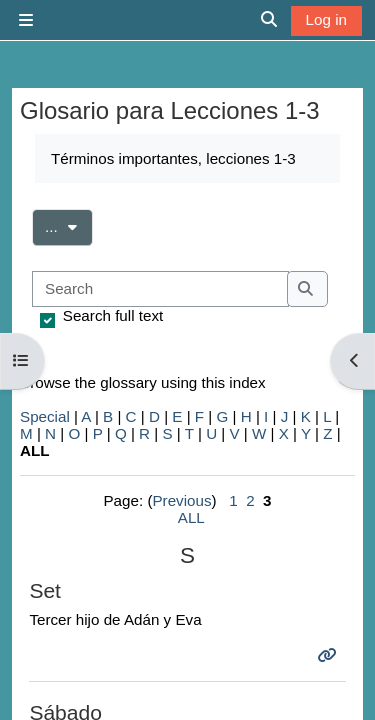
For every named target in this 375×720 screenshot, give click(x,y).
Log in (326, 19)
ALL (191, 517)
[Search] (160, 289)
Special (45, 416)
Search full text (113, 315)
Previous (181, 500)
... (69, 225)
